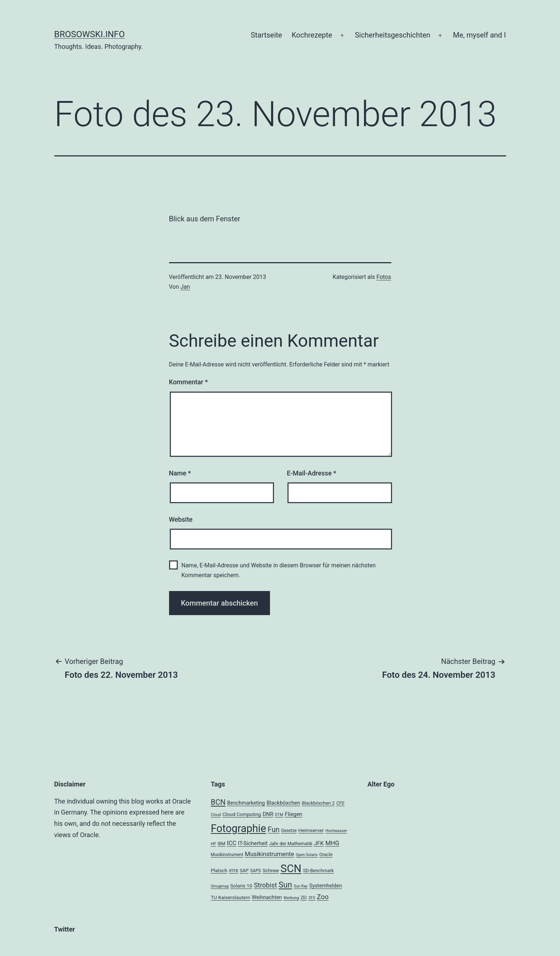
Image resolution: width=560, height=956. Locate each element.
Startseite (266, 35)
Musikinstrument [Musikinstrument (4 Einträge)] (227, 855)
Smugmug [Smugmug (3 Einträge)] (220, 886)
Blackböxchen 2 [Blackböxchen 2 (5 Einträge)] (318, 803)
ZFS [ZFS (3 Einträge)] (312, 898)
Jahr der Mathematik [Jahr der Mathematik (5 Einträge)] (291, 844)
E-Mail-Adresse (312, 473)
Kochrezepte (312, 35)
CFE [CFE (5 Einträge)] (340, 803)
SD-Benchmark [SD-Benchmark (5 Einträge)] (318, 870)
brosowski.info (90, 34)
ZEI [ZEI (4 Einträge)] (304, 898)
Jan (185, 287)
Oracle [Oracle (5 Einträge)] (326, 854)
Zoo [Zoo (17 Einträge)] (323, 897)
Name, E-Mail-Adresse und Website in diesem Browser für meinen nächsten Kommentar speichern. (279, 570)
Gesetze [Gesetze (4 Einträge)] (289, 831)
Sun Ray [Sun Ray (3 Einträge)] (301, 886)
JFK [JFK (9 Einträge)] (319, 843)
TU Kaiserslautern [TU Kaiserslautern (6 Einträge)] (231, 897)
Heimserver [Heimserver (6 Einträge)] (311, 830)
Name (180, 473)
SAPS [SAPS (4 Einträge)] (256, 871)
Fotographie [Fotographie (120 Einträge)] (239, 828)
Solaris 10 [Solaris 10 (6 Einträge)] (241, 886)
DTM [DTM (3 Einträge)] (279, 815)
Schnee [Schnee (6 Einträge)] (271, 870)
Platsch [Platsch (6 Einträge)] (219, 870)
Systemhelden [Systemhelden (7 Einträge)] (326, 886)
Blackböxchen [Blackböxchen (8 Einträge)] (283, 803)
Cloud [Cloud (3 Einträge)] (216, 815)
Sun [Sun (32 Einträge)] (285, 885)
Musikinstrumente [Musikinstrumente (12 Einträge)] (269, 854)
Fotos (384, 277)
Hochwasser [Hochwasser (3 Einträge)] (336, 831)
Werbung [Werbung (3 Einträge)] (291, 898)
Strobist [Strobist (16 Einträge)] (265, 885)
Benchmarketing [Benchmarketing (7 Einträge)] (246, 803)
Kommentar (189, 382)
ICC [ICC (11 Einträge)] (232, 843)
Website (181, 519)
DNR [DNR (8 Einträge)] (268, 814)
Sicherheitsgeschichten (393, 35)
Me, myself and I (479, 35)
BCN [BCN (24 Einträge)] (218, 802)
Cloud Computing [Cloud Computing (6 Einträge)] (242, 814)
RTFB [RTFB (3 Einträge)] (234, 871)
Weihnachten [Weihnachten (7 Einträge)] (267, 897)
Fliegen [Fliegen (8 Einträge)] (294, 814)
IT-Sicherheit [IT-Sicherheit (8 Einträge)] (253, 843)
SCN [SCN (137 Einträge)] (291, 868)
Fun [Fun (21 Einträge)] (274, 830)
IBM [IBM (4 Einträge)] (221, 844)
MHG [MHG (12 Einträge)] (332, 843)
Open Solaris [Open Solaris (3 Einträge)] (307, 855)
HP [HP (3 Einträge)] (214, 844)
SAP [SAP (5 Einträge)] (244, 870)
